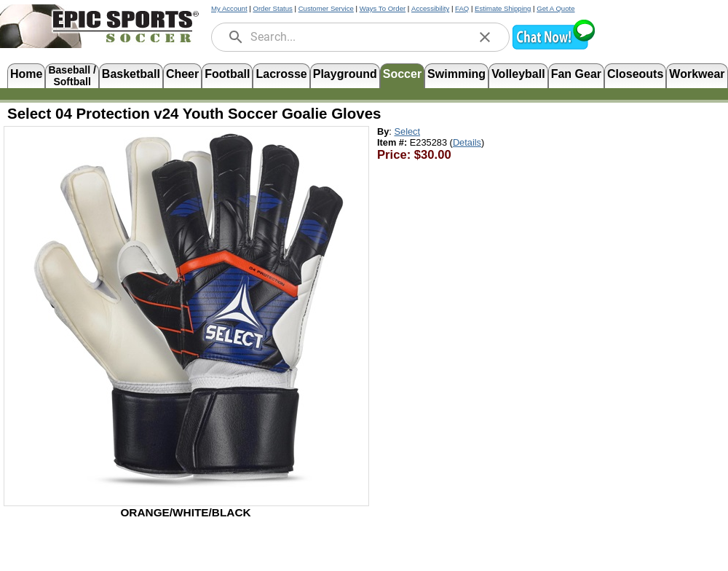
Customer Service (326, 8)
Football (227, 74)
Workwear (697, 74)
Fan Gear (576, 74)
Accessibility (430, 8)
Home (26, 74)
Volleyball (518, 74)
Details (467, 142)
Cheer (182, 74)
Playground (345, 74)
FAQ (462, 8)
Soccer (402, 74)
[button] (553, 48)
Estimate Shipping (503, 8)
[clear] (485, 37)
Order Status (272, 8)
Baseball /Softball (72, 75)
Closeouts (635, 74)
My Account (229, 8)
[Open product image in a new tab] (186, 309)
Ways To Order (383, 8)
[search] (236, 37)
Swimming (456, 74)
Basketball (131, 74)
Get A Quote (555, 8)
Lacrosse (281, 74)
